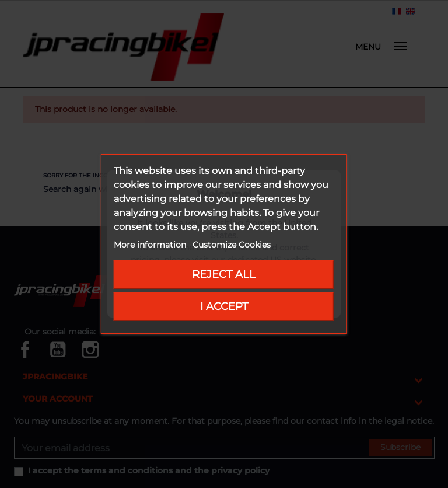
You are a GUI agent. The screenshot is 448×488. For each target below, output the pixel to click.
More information (151, 245)
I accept (224, 306)
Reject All (224, 274)
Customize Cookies (232, 245)
